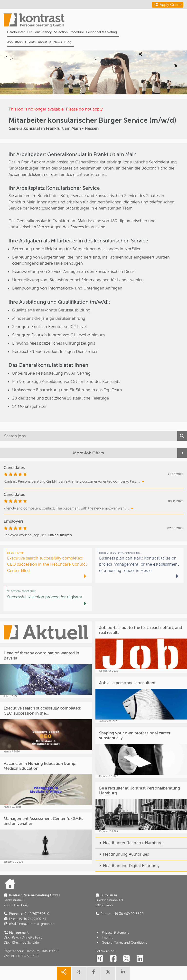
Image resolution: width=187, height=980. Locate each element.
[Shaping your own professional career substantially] (141, 753)
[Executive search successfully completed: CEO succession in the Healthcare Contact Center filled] (48, 565)
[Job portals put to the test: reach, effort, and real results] (141, 647)
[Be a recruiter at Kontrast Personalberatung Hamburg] (141, 808)
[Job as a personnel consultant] (141, 700)
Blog (68, 42)
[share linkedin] (123, 973)
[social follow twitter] (127, 959)
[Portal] (95, 21)
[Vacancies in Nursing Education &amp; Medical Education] (46, 783)
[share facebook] (93, 973)
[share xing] (79, 973)
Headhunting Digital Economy (127, 866)
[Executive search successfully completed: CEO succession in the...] (46, 728)
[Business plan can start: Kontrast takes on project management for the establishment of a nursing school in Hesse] (140, 565)
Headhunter (16, 32)
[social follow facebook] (113, 959)
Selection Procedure (69, 32)
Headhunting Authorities (122, 854)
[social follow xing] (100, 959)
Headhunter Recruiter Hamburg (129, 843)
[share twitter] (108, 973)
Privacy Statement (112, 932)
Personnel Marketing (102, 32)
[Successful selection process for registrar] (48, 599)
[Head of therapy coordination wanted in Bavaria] (46, 673)
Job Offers (15, 42)
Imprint (104, 937)
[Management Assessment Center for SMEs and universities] (46, 838)
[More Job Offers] (93, 453)
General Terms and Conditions (121, 942)
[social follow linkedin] (140, 959)
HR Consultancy (39, 32)
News (58, 42)
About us (45, 42)
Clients (30, 42)
